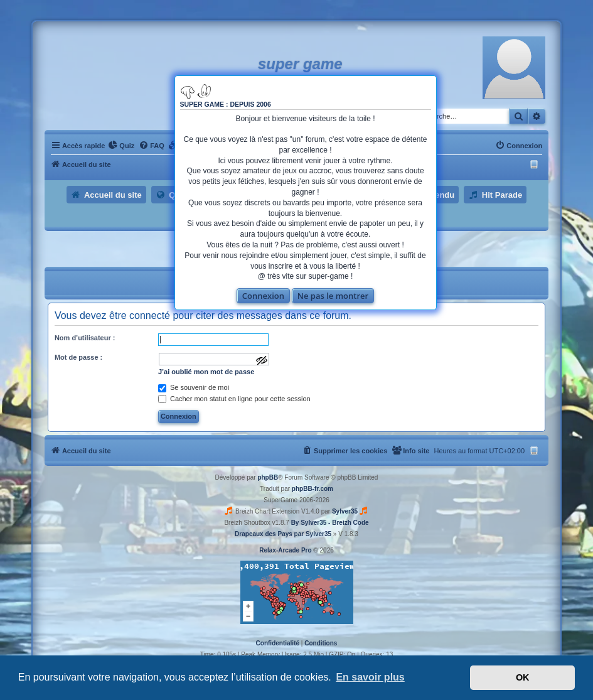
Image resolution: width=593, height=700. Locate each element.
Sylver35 (345, 511)
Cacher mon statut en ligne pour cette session (234, 399)
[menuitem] (121, 146)
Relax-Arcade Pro (285, 550)
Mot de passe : (78, 357)
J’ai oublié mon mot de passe (206, 372)
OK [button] (523, 677)
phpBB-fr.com (313, 489)
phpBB (268, 477)
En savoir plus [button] (370, 677)
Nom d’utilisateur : (85, 338)
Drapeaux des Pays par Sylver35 (283, 534)
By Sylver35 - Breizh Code (330, 523)
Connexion (263, 296)
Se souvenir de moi (194, 387)
